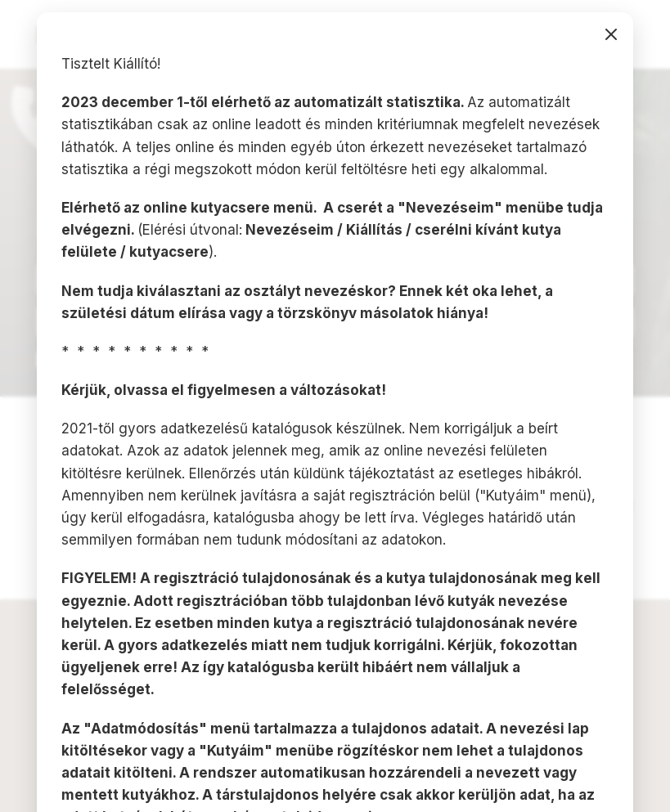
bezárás (611, 34)
